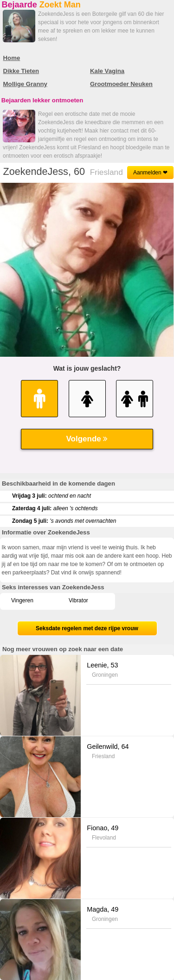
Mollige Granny (25, 84)
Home (12, 58)
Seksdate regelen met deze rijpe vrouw (87, 628)
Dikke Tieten (21, 71)
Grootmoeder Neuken (121, 84)
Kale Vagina (107, 71)
